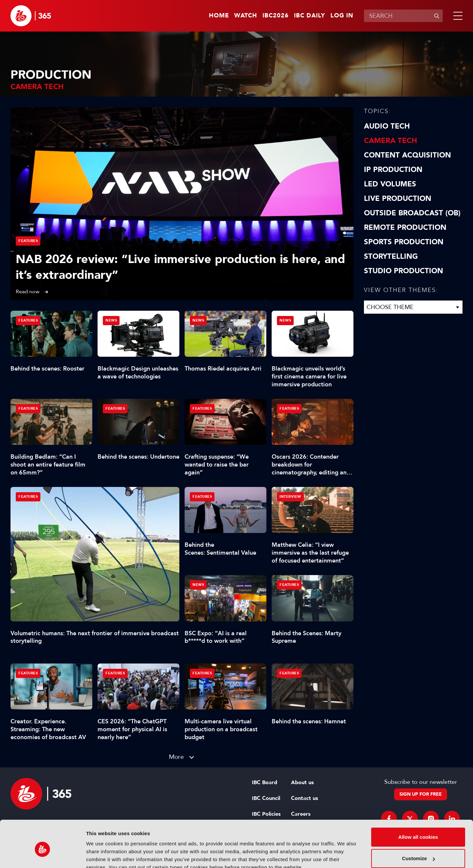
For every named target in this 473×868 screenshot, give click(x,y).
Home (219, 16)
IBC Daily (310, 16)
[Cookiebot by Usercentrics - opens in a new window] (43, 855)
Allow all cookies (418, 807)
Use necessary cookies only (418, 850)
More (176, 757)
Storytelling (391, 256)
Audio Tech (387, 126)
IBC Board (265, 783)
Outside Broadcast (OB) (412, 213)
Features (28, 241)
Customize (418, 828)
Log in (342, 16)
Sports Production (404, 242)
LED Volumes (390, 184)
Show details (101, 855)
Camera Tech (391, 141)
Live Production (398, 199)
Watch (246, 16)
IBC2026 (276, 16)
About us (302, 783)
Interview (290, 497)
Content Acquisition (407, 155)
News (111, 320)
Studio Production (404, 271)
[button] (457, 16)
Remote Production (405, 228)
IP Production (393, 170)
